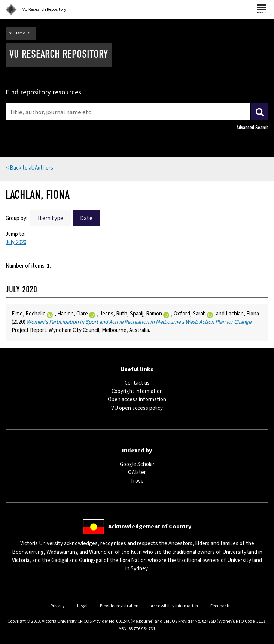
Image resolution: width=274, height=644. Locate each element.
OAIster (137, 472)
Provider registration (119, 606)
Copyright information (137, 391)
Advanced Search (252, 128)
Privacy (58, 606)
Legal (82, 606)
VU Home (17, 33)
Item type (51, 218)
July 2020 (16, 242)
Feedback (220, 606)
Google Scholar (137, 464)
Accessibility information (174, 606)
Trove (137, 481)
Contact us (137, 383)
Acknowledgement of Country (150, 527)
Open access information (137, 399)
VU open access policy (137, 408)
